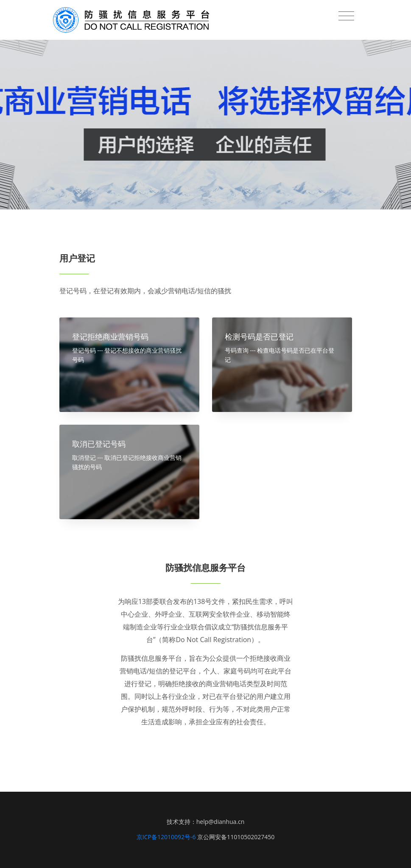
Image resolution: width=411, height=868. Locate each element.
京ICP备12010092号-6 (166, 837)
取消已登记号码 (99, 444)
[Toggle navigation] (346, 16)
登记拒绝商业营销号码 (110, 337)
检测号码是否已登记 (259, 337)
